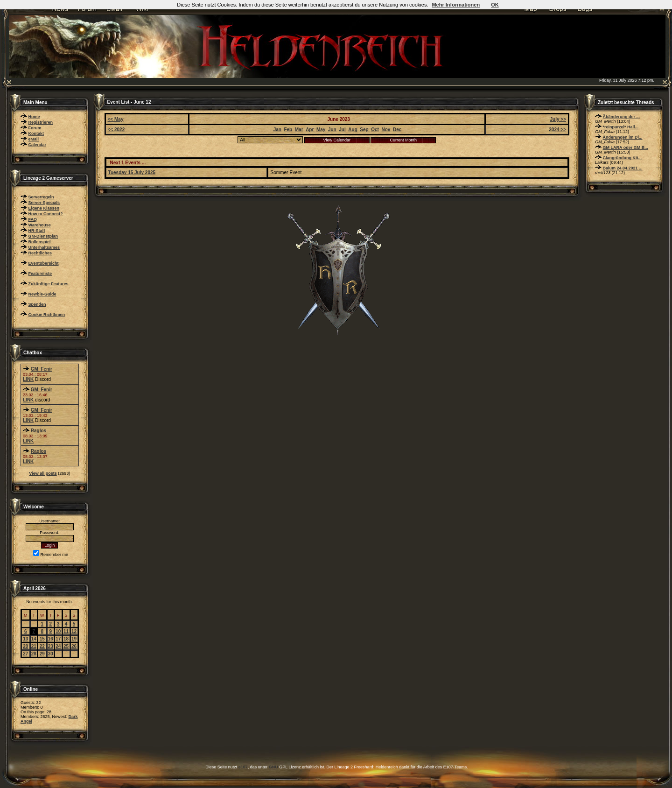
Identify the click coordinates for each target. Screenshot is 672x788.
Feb (288, 130)
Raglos (38, 431)
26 (74, 646)
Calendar (38, 145)
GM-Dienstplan (43, 236)
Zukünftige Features (49, 284)
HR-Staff (37, 231)
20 (25, 646)
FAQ (33, 219)
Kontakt (36, 134)
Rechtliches (40, 253)
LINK (28, 379)
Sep (364, 130)
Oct (375, 130)
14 (34, 639)
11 (66, 631)
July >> (558, 119)
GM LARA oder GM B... (626, 148)
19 (74, 639)
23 (51, 646)
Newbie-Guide (42, 294)
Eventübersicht (44, 263)
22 (42, 646)
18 (66, 639)
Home (34, 117)
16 (51, 639)
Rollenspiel (40, 242)
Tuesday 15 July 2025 (132, 172)
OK (495, 5)
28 (34, 654)
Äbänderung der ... (622, 117)
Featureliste (40, 274)
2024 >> (557, 130)
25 (66, 646)
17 (58, 639)
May (321, 130)
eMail (34, 139)
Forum (35, 128)
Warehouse (40, 225)
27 (25, 654)
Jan (277, 130)
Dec (397, 130)
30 (51, 654)
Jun (332, 130)
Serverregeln (41, 197)
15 (42, 639)
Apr (310, 130)
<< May (116, 119)
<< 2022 (116, 130)
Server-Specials (44, 203)
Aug (353, 130)
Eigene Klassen (44, 208)
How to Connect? (46, 214)
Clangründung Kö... (623, 158)
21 (34, 646)
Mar (299, 130)
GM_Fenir (42, 369)
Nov (386, 130)
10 (58, 631)
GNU (273, 767)
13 (25, 639)
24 (58, 646)
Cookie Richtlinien (47, 315)
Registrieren (41, 122)
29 (42, 654)
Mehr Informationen (456, 5)
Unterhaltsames (44, 247)
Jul (342, 130)
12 (74, 631)
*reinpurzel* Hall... (621, 127)
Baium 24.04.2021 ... (623, 168)
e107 (243, 767)
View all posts (43, 473)
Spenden (37, 304)
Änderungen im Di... (623, 137)
